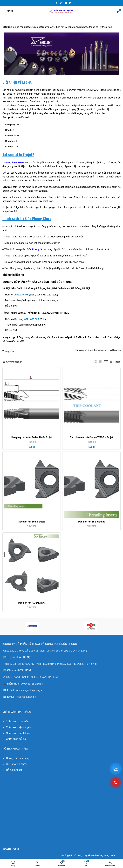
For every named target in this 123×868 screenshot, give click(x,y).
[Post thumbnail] (31, 858)
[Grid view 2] (95, 362)
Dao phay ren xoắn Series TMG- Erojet (32, 437)
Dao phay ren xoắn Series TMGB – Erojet (91, 437)
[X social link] (56, 3)
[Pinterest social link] (61, 3)
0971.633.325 (32, 319)
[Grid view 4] (106, 362)
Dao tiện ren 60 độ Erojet (32, 522)
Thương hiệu (10, 162)
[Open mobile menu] (8, 11)
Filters (117, 362)
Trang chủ (8, 351)
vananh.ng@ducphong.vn (30, 690)
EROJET (32, 442)
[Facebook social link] (52, 3)
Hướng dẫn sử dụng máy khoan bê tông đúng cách (88, 855)
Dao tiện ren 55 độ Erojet (91, 522)
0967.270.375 (21, 295)
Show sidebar (14, 362)
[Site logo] (61, 11)
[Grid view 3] (101, 362)
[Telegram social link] (70, 3)
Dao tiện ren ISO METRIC (32, 603)
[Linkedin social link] (66, 3)
